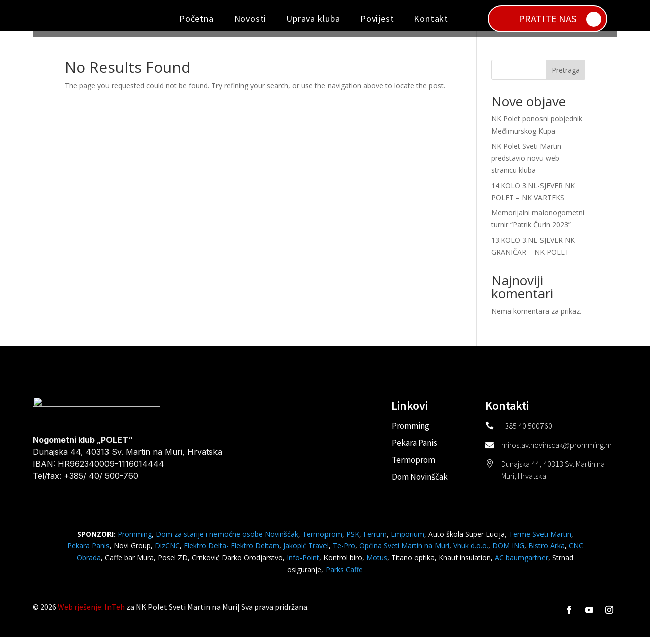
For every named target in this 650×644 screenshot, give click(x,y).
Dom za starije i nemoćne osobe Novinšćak (227, 540)
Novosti (250, 18)
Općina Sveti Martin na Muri (404, 552)
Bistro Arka (547, 552)
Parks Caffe (344, 576)
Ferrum (375, 540)
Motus (377, 564)
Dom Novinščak (420, 483)
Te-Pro (344, 552)
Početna (197, 18)
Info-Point (302, 564)
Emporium (408, 540)
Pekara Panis (414, 449)
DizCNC (167, 552)
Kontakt (431, 18)
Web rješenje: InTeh (91, 614)
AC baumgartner (521, 564)
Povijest (377, 18)
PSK (353, 540)
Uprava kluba (313, 18)
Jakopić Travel (306, 552)
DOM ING (508, 552)
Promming (411, 432)
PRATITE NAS (548, 18)
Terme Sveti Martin (540, 540)
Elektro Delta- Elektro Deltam (232, 552)
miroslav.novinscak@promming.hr (557, 451)
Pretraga (566, 77)
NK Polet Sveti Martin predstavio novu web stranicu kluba (526, 165)
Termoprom (413, 466)
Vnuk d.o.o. (471, 552)
